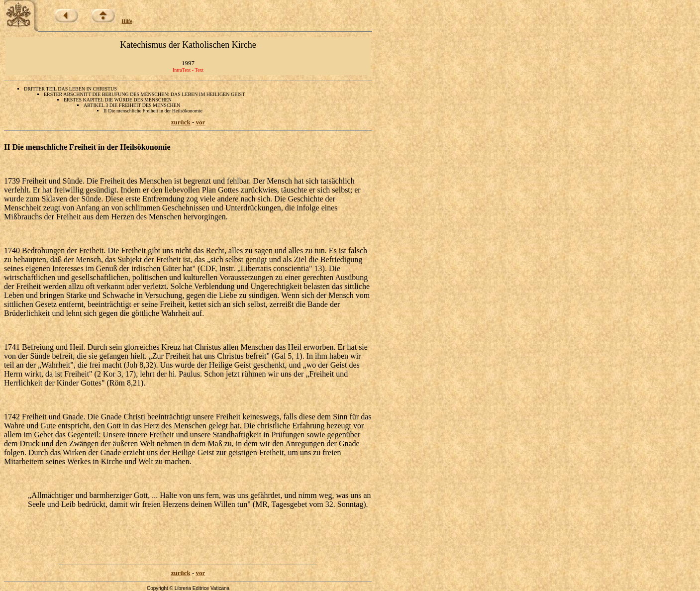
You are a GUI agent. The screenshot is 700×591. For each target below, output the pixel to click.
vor (201, 122)
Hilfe (127, 21)
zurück (181, 122)
